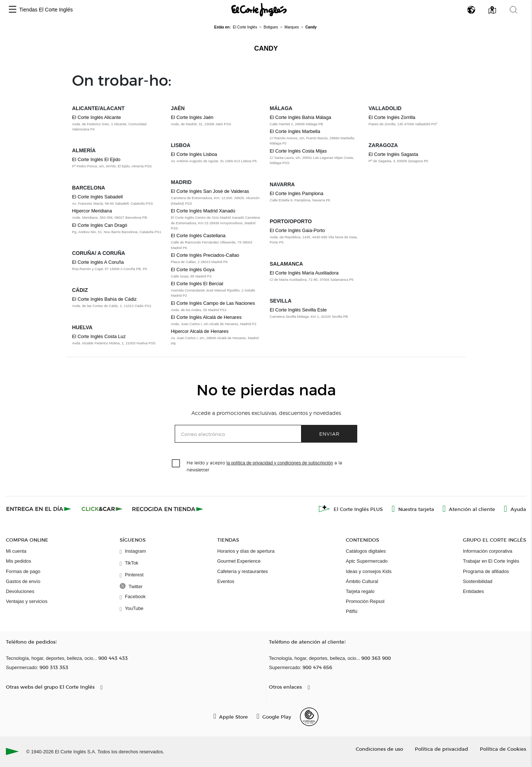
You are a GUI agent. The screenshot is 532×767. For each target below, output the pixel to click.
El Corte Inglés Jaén (192, 117)
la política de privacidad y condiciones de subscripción (280, 463)
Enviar (329, 434)
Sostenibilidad (478, 581)
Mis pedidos (18, 561)
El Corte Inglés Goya (193, 270)
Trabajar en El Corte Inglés (491, 561)
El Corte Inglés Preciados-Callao (205, 255)
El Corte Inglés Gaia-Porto (297, 230)
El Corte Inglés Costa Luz (99, 336)
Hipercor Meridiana (92, 211)
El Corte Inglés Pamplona (296, 193)
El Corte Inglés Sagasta (393, 154)
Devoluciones (20, 591)
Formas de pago (23, 571)
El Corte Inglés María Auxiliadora (304, 273)
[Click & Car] (102, 509)
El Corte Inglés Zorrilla (392, 117)
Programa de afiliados (486, 571)
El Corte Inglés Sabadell (97, 197)
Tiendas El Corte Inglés (46, 10)
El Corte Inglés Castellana (198, 236)
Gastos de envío (23, 581)
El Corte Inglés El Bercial (197, 284)
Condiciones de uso (379, 749)
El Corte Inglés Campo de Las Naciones (213, 303)
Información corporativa (488, 551)
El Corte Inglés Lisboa (194, 154)
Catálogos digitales (366, 551)
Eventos (226, 581)
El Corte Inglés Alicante (96, 117)
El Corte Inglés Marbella (295, 131)
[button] (13, 10)
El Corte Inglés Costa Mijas (298, 151)
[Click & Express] (39, 509)
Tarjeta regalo (360, 591)
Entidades (473, 591)
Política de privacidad (441, 749)
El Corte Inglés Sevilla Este (298, 310)
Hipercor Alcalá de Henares (200, 331)
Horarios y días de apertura (246, 551)
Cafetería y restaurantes (243, 571)
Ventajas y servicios (27, 601)
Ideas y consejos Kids (369, 571)
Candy (266, 48)
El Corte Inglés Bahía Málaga (300, 117)
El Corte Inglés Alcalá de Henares (206, 317)
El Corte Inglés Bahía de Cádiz (104, 299)
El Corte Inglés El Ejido (96, 159)
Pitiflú (352, 611)
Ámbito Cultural (362, 581)
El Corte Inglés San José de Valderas (210, 191)
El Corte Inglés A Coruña (98, 262)
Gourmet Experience (239, 561)
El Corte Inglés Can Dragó (100, 225)
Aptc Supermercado (367, 561)
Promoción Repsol (365, 601)
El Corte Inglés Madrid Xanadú (203, 211)
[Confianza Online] (309, 717)
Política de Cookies (503, 749)
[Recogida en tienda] (168, 509)
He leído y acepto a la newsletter (264, 466)
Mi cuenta (16, 551)
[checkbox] (176, 464)
